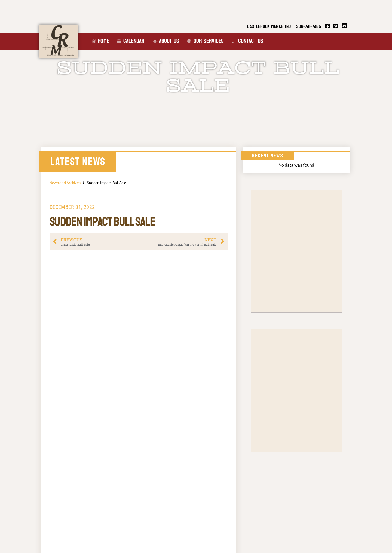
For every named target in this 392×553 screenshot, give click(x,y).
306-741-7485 (309, 27)
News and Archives (65, 183)
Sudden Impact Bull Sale (198, 77)
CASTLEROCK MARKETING (269, 27)
